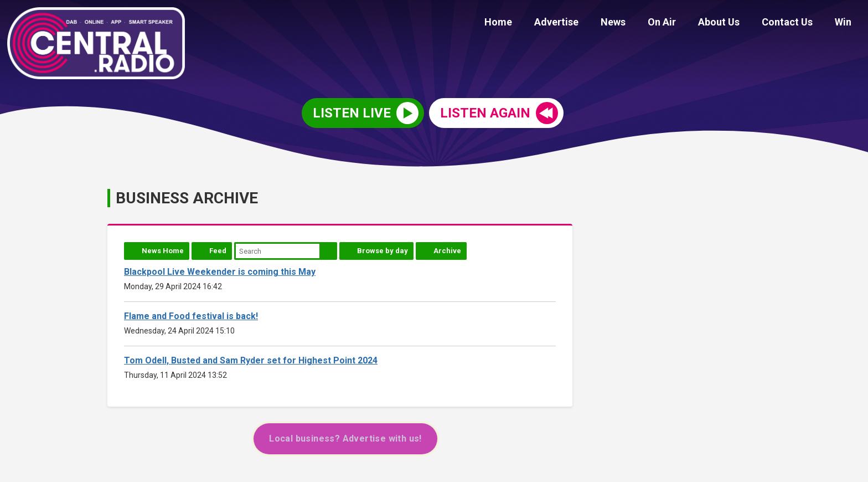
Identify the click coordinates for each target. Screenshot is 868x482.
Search (328, 251)
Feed (218, 251)
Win (845, 24)
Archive (447, 251)
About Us (730, 24)
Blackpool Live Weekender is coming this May (220, 272)
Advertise (581, 24)
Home (527, 24)
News (633, 24)
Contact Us (794, 24)
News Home (163, 251)
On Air (677, 24)
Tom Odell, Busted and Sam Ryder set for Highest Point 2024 (251, 360)
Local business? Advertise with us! (345, 439)
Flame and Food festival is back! (191, 316)
